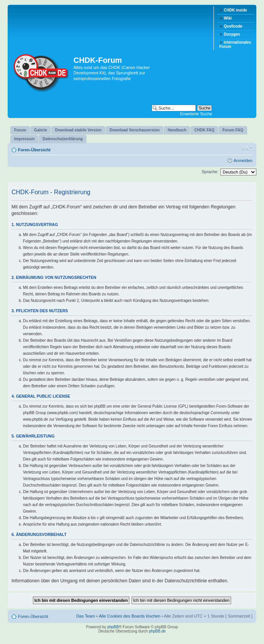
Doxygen (232, 34)
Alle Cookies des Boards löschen (130, 616)
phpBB (113, 627)
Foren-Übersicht (34, 150)
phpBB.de (157, 631)
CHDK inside (235, 10)
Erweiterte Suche (196, 114)
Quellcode (233, 26)
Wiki (228, 18)
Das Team (86, 616)
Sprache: (210, 172)
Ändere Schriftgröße (247, 148)
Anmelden (243, 161)
